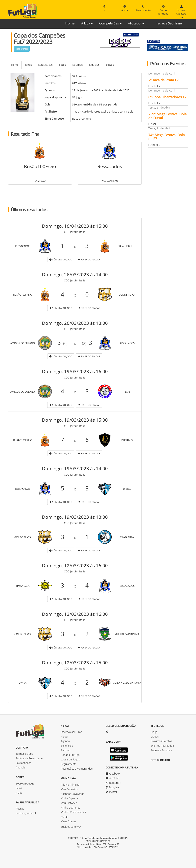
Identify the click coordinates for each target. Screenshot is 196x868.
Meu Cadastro (69, 789)
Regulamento (69, 764)
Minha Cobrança (71, 808)
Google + (112, 791)
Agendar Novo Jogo (73, 794)
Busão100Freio (82, 119)
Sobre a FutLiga (25, 784)
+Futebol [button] (136, 23)
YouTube (112, 782)
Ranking (66, 750)
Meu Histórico (69, 803)
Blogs (154, 732)
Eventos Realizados (162, 746)
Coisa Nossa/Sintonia (132, 682)
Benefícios (67, 746)
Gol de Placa (110, 111)
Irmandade (23, 585)
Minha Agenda (69, 798)
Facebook (113, 777)
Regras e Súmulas (161, 750)
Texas (127, 391)
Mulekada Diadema (130, 634)
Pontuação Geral (26, 813)
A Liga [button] (87, 23)
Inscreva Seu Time (168, 23)
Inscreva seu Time (71, 732)
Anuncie (20, 768)
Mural (64, 817)
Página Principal (70, 785)
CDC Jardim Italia (75, 232)
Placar (65, 737)
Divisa (127, 488)
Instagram (113, 787)
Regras (20, 809)
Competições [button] (110, 23)
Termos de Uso (24, 754)
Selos (19, 788)
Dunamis (127, 440)
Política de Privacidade (29, 758)
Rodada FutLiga (70, 755)
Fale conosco (24, 763)
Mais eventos (22, 49)
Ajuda (19, 793)
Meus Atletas (68, 821)
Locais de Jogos (70, 759)
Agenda (65, 741)
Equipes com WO (71, 827)
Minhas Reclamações (73, 812)
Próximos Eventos (161, 741)
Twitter (111, 796)
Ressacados (110, 166)
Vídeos (155, 737)
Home (70, 23)
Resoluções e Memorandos (77, 769)
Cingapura (127, 537)
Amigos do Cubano (26, 343)
